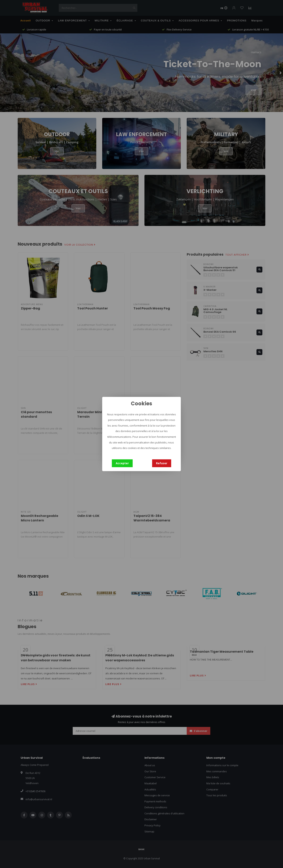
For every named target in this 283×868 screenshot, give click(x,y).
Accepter (122, 463)
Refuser (162, 463)
